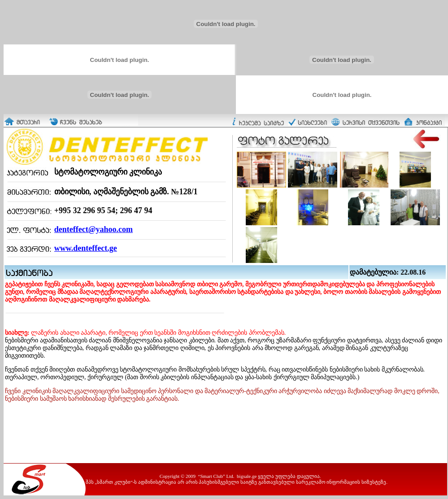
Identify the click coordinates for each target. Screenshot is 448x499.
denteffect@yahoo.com (94, 229)
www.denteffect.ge (86, 248)
